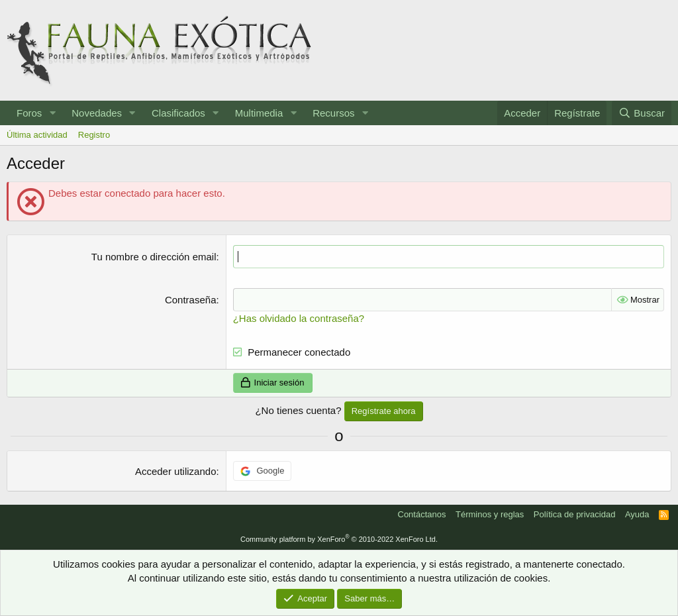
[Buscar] (642, 113)
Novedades (97, 113)
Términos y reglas (490, 514)
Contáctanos (422, 514)
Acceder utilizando (176, 471)
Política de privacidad (575, 514)
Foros (29, 113)
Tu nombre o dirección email (154, 257)
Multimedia (259, 113)
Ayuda (637, 514)
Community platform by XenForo (339, 539)
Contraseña (191, 300)
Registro (94, 135)
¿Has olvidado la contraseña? (299, 318)
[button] (52, 113)
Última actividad (37, 135)
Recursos (333, 113)
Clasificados (178, 113)
